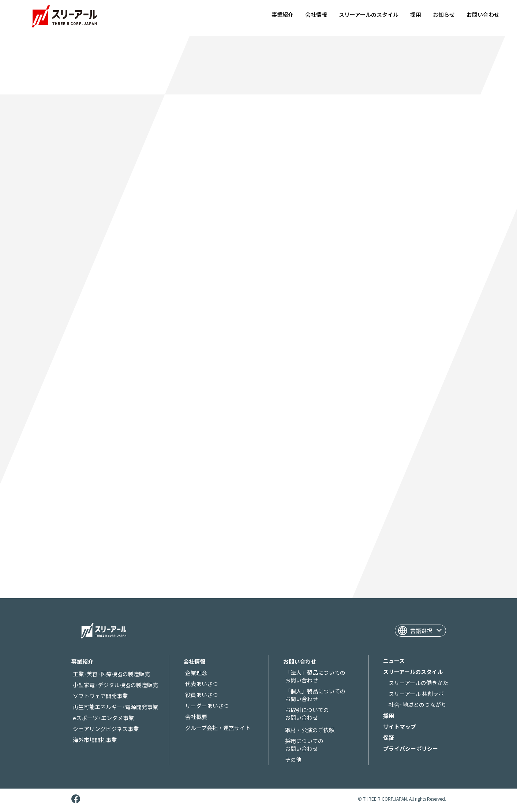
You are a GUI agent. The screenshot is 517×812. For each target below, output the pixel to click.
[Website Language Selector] (420, 631)
